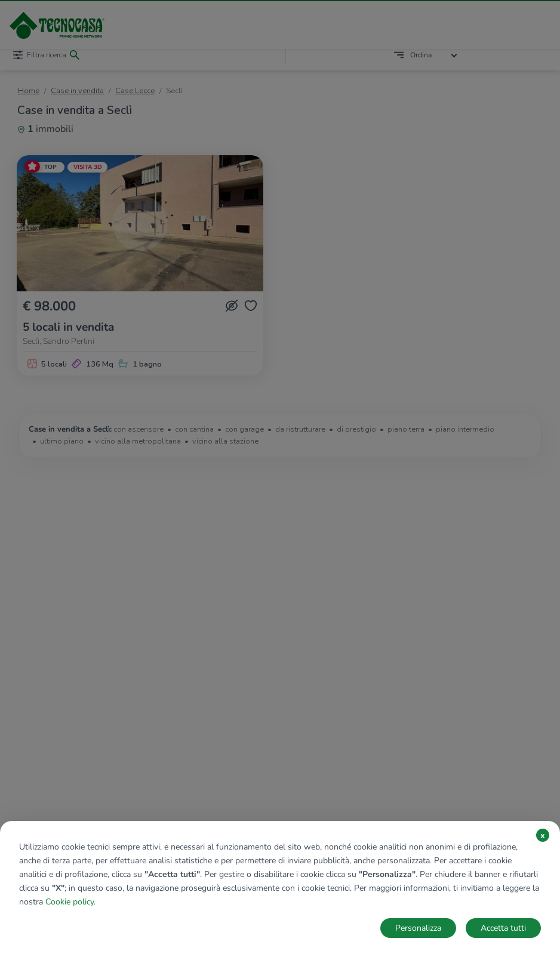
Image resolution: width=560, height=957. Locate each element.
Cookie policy (70, 902)
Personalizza (418, 928)
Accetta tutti (503, 928)
